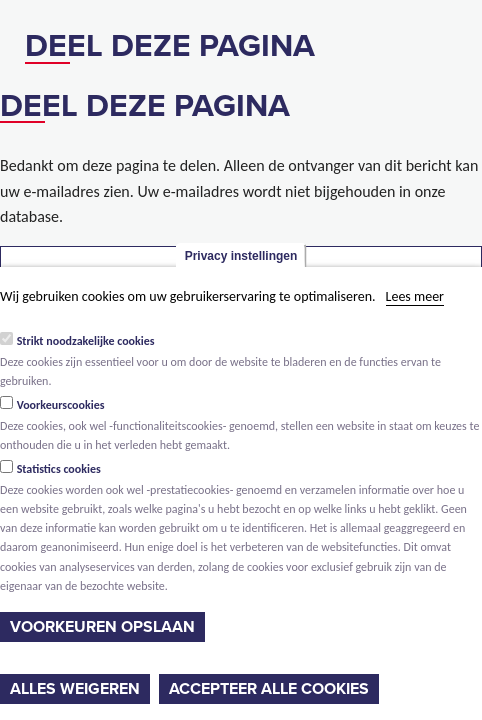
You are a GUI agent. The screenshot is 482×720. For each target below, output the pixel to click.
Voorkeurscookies (61, 405)
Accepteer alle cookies (269, 689)
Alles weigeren (75, 689)
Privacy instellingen (241, 256)
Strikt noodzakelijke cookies (86, 341)
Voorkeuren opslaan (102, 627)
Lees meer (415, 296)
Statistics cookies (59, 469)
